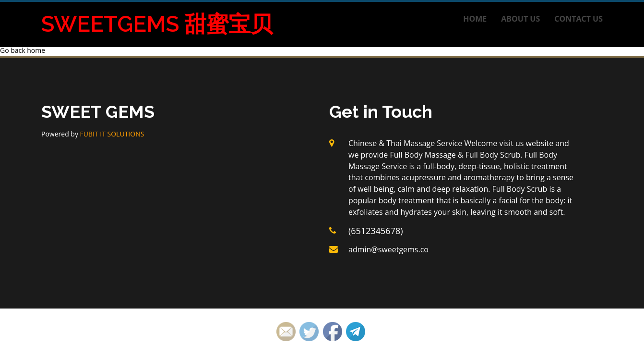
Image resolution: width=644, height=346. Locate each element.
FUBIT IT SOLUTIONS (112, 134)
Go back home (23, 50)
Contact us (578, 19)
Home (475, 19)
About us (520, 19)
